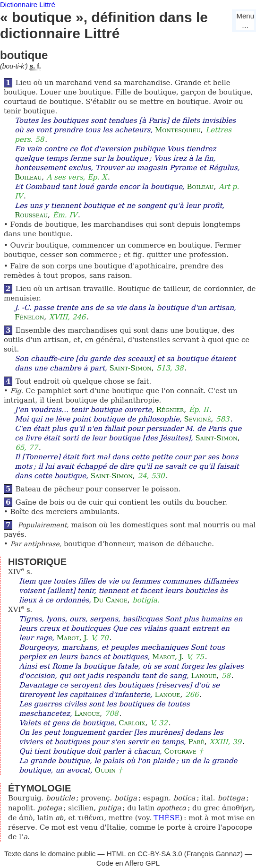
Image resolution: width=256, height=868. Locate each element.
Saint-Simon (131, 368)
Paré (196, 742)
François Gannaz (213, 854)
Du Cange (111, 600)
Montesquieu (178, 130)
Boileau (28, 177)
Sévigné (197, 419)
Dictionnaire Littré (28, 4)
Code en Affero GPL (128, 863)
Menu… (245, 21)
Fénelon (29, 317)
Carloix (132, 723)
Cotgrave (180, 751)
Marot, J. (73, 638)
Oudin (105, 770)
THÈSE (166, 818)
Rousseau (31, 215)
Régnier (170, 410)
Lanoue (204, 676)
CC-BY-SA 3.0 (160, 854)
